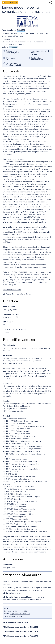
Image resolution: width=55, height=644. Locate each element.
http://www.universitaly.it (20, 614)
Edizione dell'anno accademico (20, 627)
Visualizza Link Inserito (12, 290)
